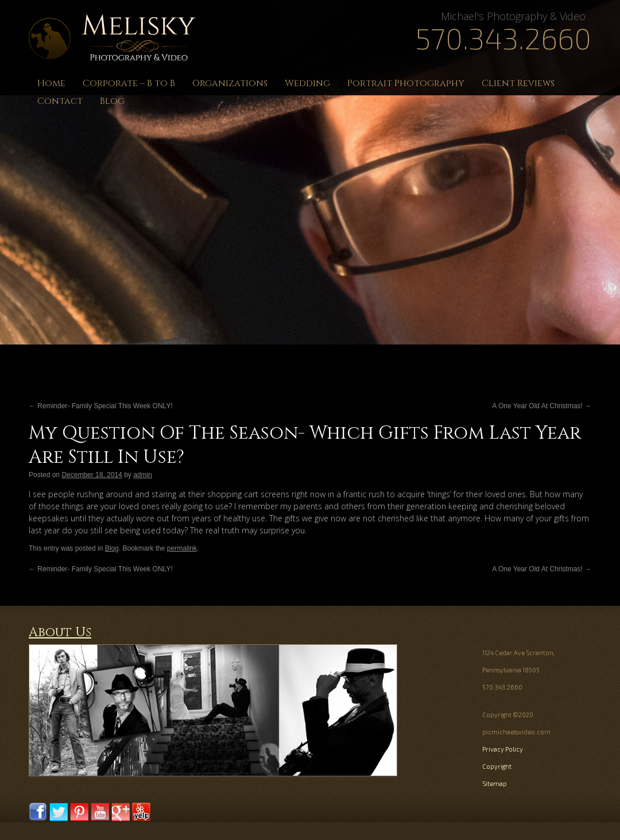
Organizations (230, 83)
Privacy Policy (503, 749)
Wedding (307, 83)
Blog (112, 101)
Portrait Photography (406, 83)
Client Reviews (518, 83)
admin (143, 475)
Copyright (497, 766)
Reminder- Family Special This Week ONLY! (101, 406)
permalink (182, 548)
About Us (60, 632)
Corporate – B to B (129, 83)
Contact (60, 101)
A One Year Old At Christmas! (542, 406)
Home (51, 83)
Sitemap (495, 783)
